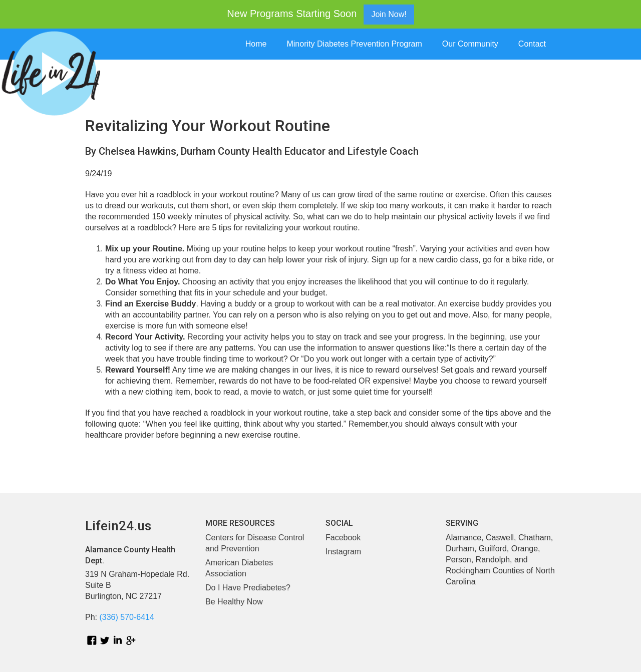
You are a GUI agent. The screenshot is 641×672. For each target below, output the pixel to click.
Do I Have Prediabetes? (248, 588)
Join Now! (389, 14)
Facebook (343, 538)
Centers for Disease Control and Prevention (255, 543)
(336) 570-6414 (126, 617)
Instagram (343, 552)
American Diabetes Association (239, 568)
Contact (532, 44)
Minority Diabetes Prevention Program (354, 44)
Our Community (470, 44)
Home (256, 44)
